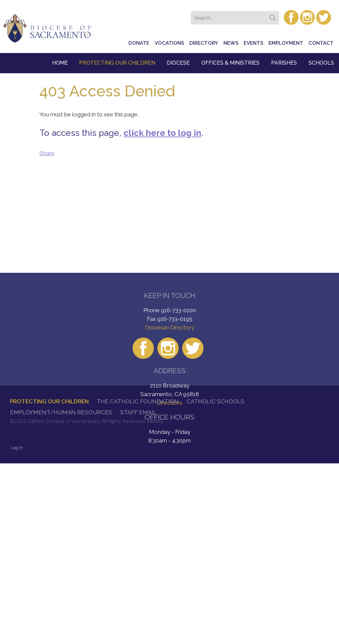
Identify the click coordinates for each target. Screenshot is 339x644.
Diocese (178, 63)
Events (253, 43)
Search (274, 16)
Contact (321, 43)
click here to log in (162, 133)
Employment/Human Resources (61, 412)
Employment (286, 43)
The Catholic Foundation (138, 401)
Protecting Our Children (117, 63)
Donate (139, 43)
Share (47, 153)
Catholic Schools (216, 401)
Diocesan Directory (170, 327)
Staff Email (138, 412)
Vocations (169, 43)
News (231, 43)
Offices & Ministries (230, 63)
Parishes (284, 63)
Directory (204, 43)
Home (60, 63)
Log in (17, 448)
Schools (321, 63)
